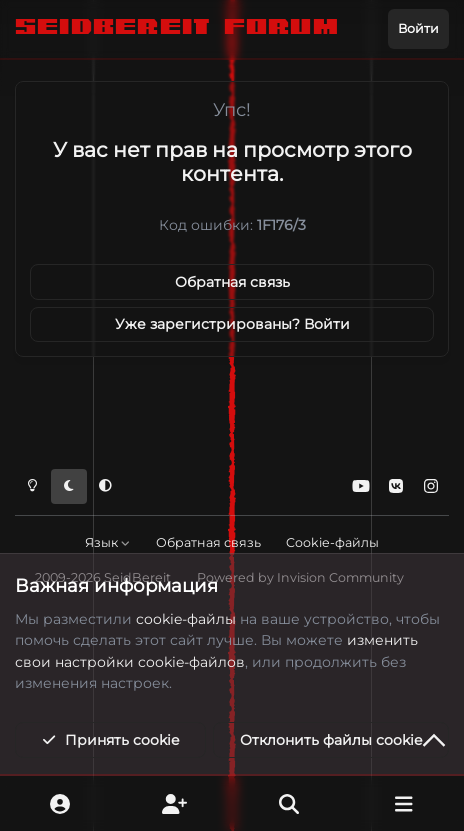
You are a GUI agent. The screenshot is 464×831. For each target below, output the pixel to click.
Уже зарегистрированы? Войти (232, 324)
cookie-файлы (186, 619)
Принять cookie (110, 740)
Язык (108, 542)
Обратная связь (232, 282)
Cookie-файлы (332, 542)
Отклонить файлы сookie (331, 740)
